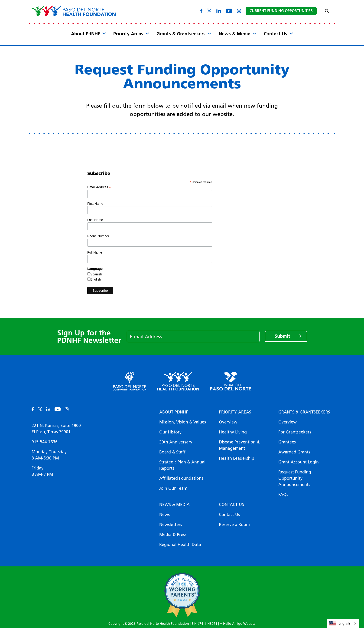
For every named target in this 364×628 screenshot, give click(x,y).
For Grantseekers (295, 432)
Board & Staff (172, 452)
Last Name (95, 220)
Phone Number (98, 236)
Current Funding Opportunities (281, 11)
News (164, 515)
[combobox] (343, 623)
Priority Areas (128, 34)
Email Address (99, 187)
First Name (95, 204)
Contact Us (275, 34)
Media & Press (173, 535)
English (96, 279)
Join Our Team (173, 488)
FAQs (283, 495)
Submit (283, 336)
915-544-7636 (45, 442)
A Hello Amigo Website (238, 624)
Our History (170, 432)
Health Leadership (237, 458)
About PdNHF (86, 34)
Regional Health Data (180, 545)
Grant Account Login (299, 462)
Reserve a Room (234, 525)
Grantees (287, 442)
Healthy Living (233, 432)
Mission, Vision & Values (183, 422)
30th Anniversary (176, 442)
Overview (228, 422)
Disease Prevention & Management (239, 445)
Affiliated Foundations (181, 478)
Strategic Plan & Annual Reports (182, 465)
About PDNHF (174, 412)
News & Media (235, 34)
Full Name (95, 252)
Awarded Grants (294, 452)
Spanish (96, 274)
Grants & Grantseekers (181, 34)
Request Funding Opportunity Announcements (295, 478)
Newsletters (171, 525)
